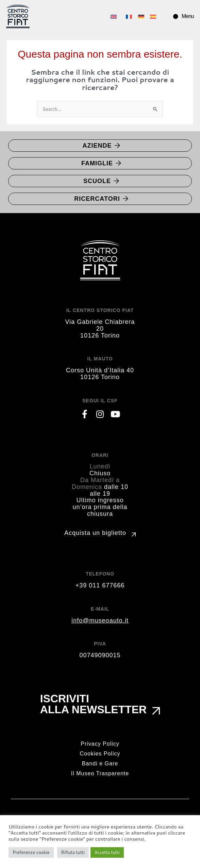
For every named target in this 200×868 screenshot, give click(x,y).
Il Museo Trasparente (100, 773)
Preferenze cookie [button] (31, 852)
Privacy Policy (100, 744)
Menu (188, 16)
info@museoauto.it (100, 620)
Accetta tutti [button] (107, 852)
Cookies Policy (100, 754)
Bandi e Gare (100, 764)
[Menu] (176, 17)
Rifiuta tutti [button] (73, 852)
